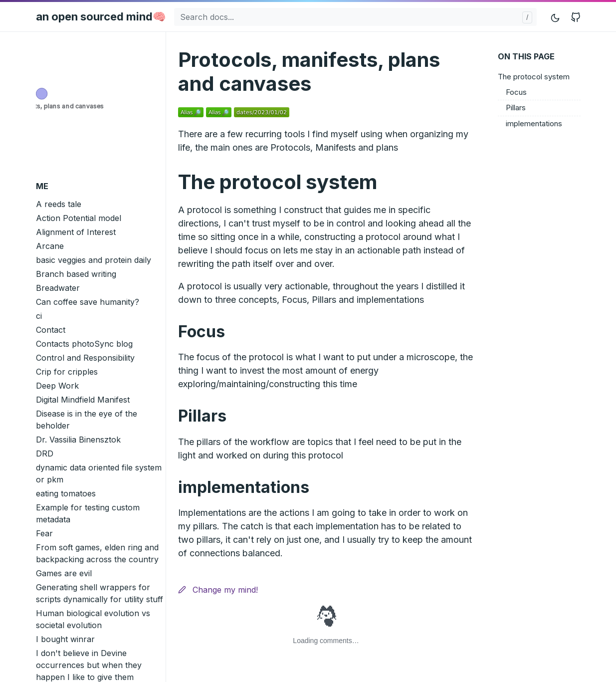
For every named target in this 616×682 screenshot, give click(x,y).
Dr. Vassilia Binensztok (78, 440)
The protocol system (534, 77)
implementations (534, 123)
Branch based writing (76, 274)
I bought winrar (65, 639)
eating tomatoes (66, 493)
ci (39, 316)
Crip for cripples (67, 372)
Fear (44, 533)
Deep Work (57, 386)
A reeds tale (59, 204)
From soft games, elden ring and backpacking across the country (97, 553)
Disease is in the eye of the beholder (87, 420)
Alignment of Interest (76, 232)
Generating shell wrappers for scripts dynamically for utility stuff (100, 593)
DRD (45, 454)
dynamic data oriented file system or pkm (99, 473)
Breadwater (58, 288)
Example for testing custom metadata (88, 513)
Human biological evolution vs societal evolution (93, 619)
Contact (51, 330)
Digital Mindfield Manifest (83, 400)
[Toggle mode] (556, 17)
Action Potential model (79, 218)
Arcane (50, 246)
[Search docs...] (355, 17)
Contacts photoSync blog (84, 344)
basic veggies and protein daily (94, 260)
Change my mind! (218, 590)
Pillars (516, 108)
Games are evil (64, 573)
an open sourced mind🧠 (101, 16)
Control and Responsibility (85, 358)
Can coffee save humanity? (88, 302)
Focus (516, 92)
